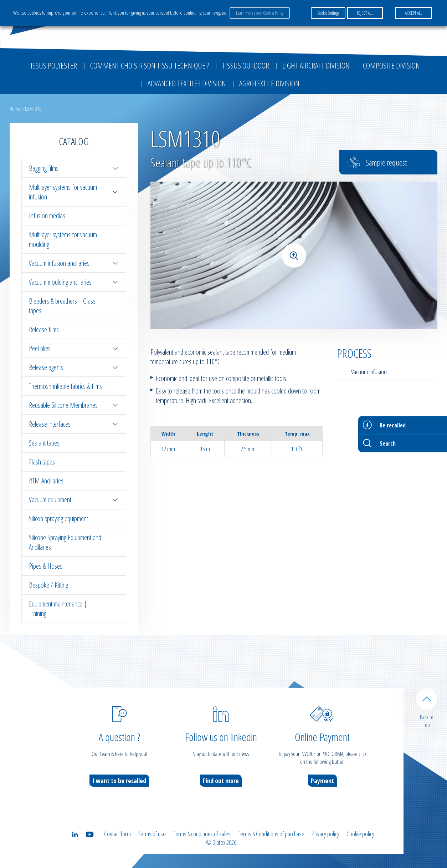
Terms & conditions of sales (202, 834)
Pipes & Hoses (46, 566)
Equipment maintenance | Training (58, 609)
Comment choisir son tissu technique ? (150, 65)
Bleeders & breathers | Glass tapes (62, 306)
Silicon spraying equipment (58, 519)
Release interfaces (74, 424)
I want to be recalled (119, 781)
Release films (44, 329)
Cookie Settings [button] (328, 13)
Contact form (117, 834)
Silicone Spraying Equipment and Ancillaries (65, 542)
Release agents (74, 367)
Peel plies (74, 348)
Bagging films (74, 168)
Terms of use (152, 834)
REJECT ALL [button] (365, 13)
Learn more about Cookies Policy (260, 13)
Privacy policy (325, 834)
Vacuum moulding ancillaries (74, 282)
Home (15, 108)
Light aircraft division (316, 65)
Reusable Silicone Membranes (74, 405)
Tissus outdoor (246, 65)
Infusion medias (47, 216)
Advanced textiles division (187, 83)
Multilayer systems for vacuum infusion (74, 192)
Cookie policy (360, 834)
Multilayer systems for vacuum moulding (63, 239)
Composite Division (391, 65)
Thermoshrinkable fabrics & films (65, 386)
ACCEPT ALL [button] (414, 13)
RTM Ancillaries (46, 481)
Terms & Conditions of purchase (271, 834)
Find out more (221, 781)
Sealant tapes (44, 443)
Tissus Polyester (52, 65)
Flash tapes (42, 462)
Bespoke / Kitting (48, 585)
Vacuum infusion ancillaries (74, 263)
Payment (322, 781)
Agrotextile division (269, 83)
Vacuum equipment (74, 500)
